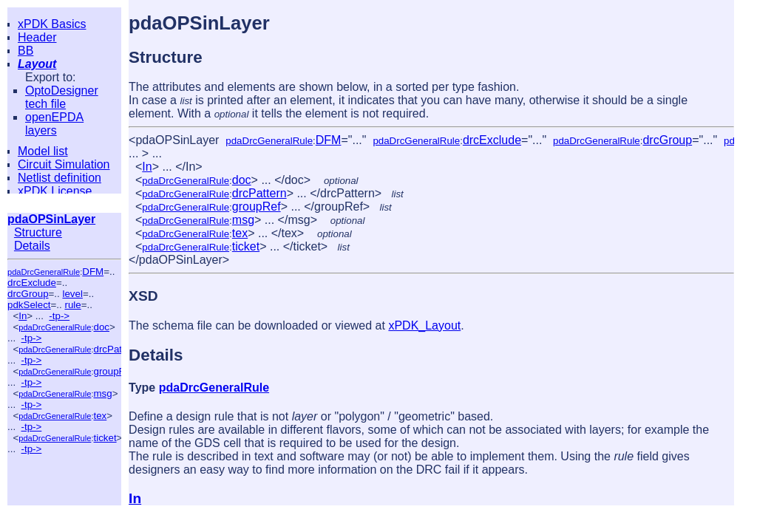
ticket (105, 438)
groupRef (113, 371)
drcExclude (32, 283)
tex (100, 416)
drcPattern (116, 349)
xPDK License (55, 191)
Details (32, 246)
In (23, 316)
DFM (93, 272)
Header (37, 37)
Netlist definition (60, 178)
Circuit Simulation (64, 164)
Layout (37, 64)
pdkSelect (29, 305)
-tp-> (59, 316)
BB (26, 51)
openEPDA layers (54, 124)
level (72, 294)
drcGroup (28, 294)
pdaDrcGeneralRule (44, 272)
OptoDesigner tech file (62, 97)
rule (72, 305)
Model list (43, 151)
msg (102, 393)
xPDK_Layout (424, 325)
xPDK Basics (52, 24)
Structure (38, 232)
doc (101, 327)
